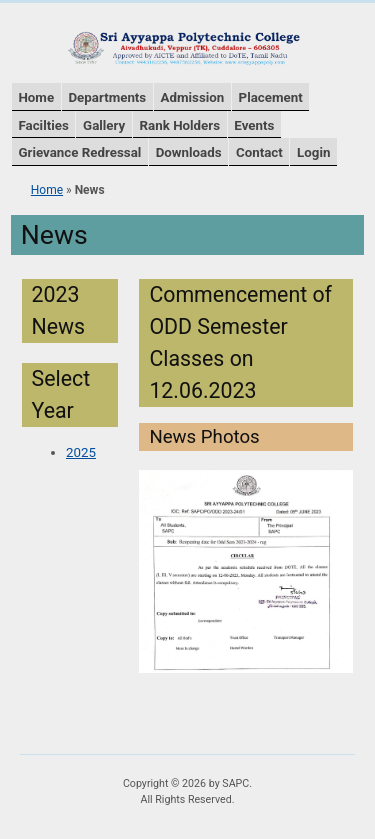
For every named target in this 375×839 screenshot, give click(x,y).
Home (36, 97)
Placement (271, 97)
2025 (81, 452)
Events (254, 125)
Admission (193, 97)
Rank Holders (180, 125)
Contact (259, 152)
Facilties (43, 125)
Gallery (104, 125)
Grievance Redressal (79, 152)
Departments (107, 97)
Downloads (189, 152)
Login (313, 152)
